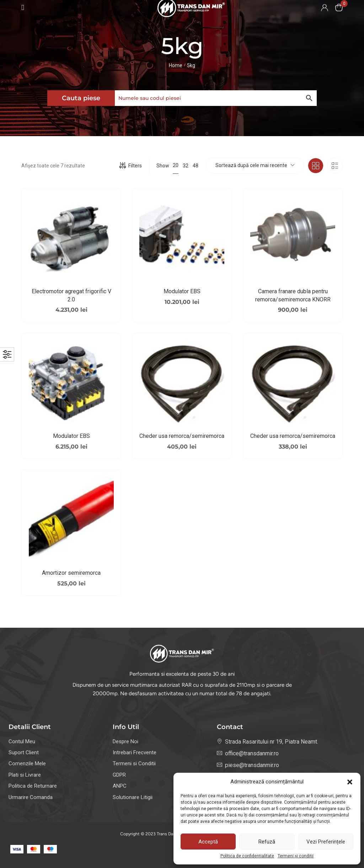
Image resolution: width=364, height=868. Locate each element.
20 (176, 165)
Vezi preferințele (326, 842)
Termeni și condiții (296, 856)
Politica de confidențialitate (247, 856)
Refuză (267, 842)
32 (186, 166)
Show (163, 166)
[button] (350, 782)
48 (196, 166)
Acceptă (208, 842)
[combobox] (255, 166)
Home (176, 65)
